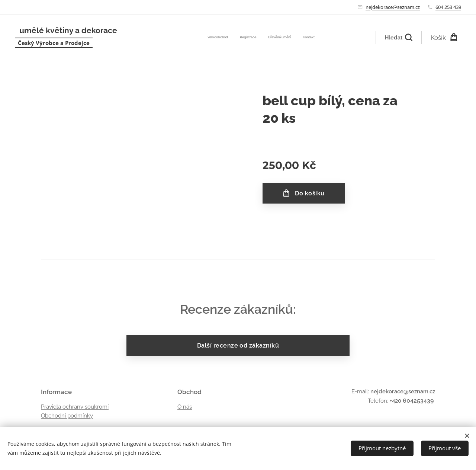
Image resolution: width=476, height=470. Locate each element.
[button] (398, 38)
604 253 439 (448, 7)
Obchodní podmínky (67, 415)
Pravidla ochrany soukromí (75, 406)
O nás (185, 406)
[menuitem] (281, 38)
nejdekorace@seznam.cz (393, 7)
